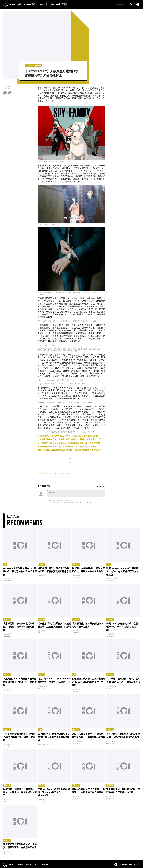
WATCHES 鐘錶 (15, 4)
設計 (40, 474)
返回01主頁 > (121, 4)
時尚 (55, 474)
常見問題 (28, 864)
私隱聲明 (36, 864)
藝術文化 (48, 474)
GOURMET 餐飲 (30, 4)
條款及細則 (45, 864)
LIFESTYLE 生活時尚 (59, 4)
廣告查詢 (20, 864)
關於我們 (12, 864)
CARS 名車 (43, 4)
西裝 (61, 474)
